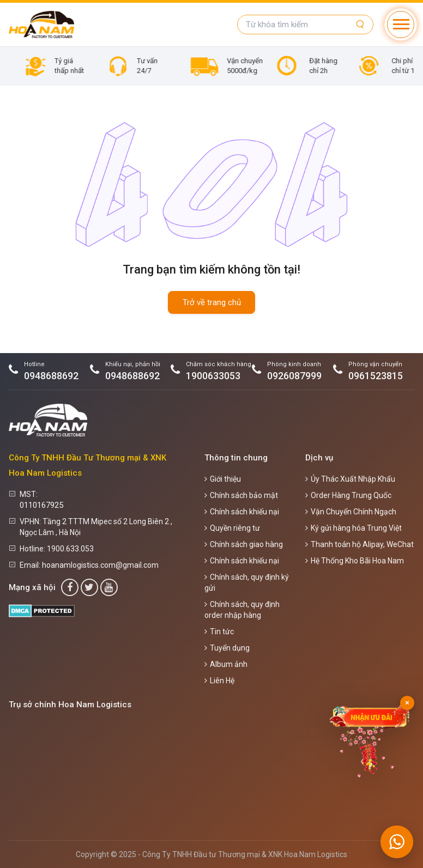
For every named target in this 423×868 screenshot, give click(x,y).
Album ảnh (226, 664)
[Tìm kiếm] (360, 25)
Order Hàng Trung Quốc (348, 495)
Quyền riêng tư (232, 528)
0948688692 (51, 376)
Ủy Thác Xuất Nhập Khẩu (350, 479)
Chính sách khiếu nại (242, 512)
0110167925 (41, 505)
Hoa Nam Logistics (316, 854)
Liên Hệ (219, 681)
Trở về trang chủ (212, 302)
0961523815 (376, 376)
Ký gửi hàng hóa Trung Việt (353, 528)
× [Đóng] (407, 703)
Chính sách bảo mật (241, 495)
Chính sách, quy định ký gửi (247, 582)
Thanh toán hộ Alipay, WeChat (359, 544)
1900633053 (213, 376)
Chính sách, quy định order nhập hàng (242, 610)
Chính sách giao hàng (244, 544)
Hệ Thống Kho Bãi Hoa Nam (355, 561)
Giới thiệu (223, 479)
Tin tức (219, 632)
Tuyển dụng (227, 648)
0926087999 (294, 376)
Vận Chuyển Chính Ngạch (351, 512)
